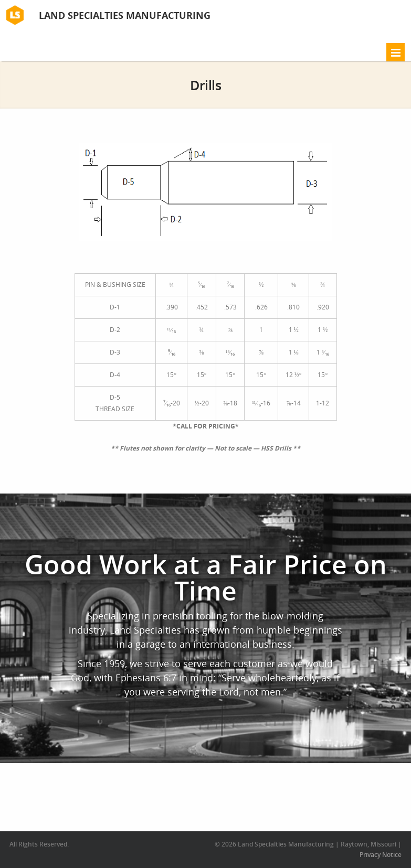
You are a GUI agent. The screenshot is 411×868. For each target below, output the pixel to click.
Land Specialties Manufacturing (125, 15)
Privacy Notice (381, 855)
